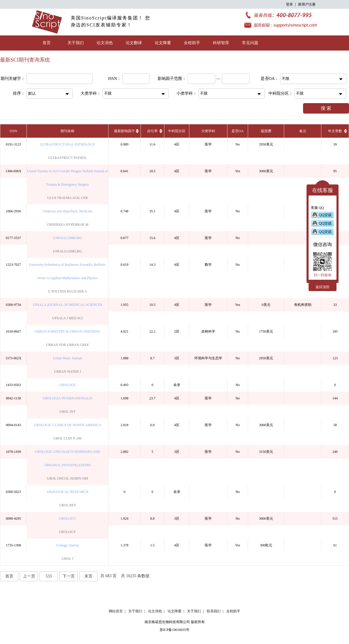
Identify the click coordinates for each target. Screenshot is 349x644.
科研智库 (221, 43)
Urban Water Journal (67, 358)
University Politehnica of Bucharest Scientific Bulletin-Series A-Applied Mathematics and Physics (67, 271)
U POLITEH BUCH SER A (67, 291)
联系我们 (214, 611)
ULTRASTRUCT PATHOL (68, 158)
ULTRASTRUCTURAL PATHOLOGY (67, 144)
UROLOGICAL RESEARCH (67, 492)
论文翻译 (134, 43)
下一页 (69, 576)
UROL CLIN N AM (68, 438)
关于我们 (76, 43)
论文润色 (105, 43)
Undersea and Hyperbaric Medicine (68, 211)
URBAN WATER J (67, 372)
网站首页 (116, 611)
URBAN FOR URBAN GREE (67, 345)
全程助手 (192, 43)
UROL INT (67, 412)
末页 (88, 576)
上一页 (29, 576)
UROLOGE (67, 385)
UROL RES (67, 505)
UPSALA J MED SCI (67, 318)
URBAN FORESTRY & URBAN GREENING (68, 331)
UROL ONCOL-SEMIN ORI (67, 478)
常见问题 (250, 43)
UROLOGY (68, 519)
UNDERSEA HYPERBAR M (67, 225)
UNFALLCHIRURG (67, 238)
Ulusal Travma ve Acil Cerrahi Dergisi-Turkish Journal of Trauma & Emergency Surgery (67, 178)
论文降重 (163, 43)
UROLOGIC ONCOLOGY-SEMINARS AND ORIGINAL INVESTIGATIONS (67, 458)
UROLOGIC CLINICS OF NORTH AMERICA (67, 425)
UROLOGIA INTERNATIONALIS (67, 398)
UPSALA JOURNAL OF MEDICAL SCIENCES (67, 305)
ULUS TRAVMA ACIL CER (67, 198)
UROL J (67, 559)
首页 (47, 43)
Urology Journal (67, 545)
